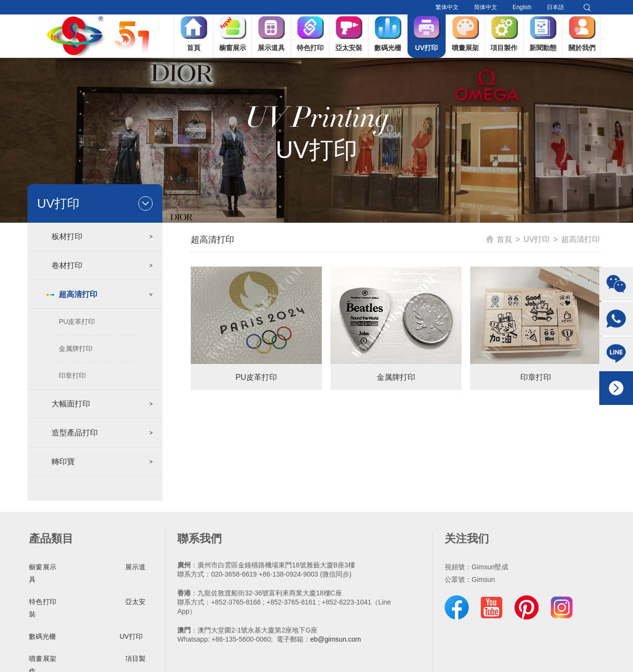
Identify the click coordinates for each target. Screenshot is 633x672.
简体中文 (486, 7)
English (522, 7)
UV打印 (537, 239)
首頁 (499, 239)
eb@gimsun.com (336, 639)
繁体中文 (447, 7)
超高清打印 (580, 239)
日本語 (555, 7)
